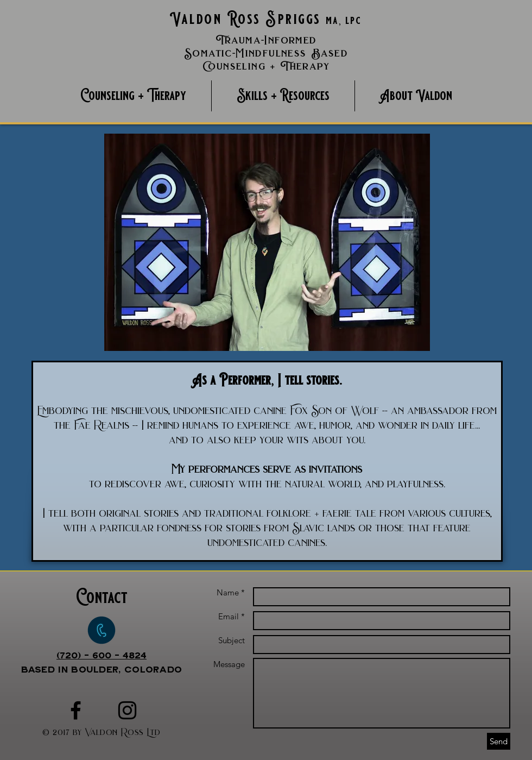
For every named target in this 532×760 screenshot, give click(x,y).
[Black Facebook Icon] (76, 710)
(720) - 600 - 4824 (102, 655)
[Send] (499, 741)
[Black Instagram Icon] (127, 710)
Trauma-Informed (266, 40)
